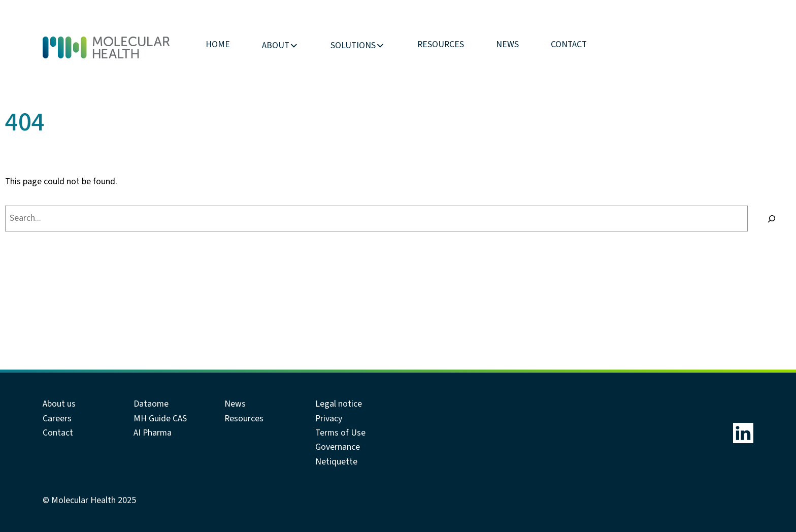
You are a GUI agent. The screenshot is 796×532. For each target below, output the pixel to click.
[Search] (772, 219)
